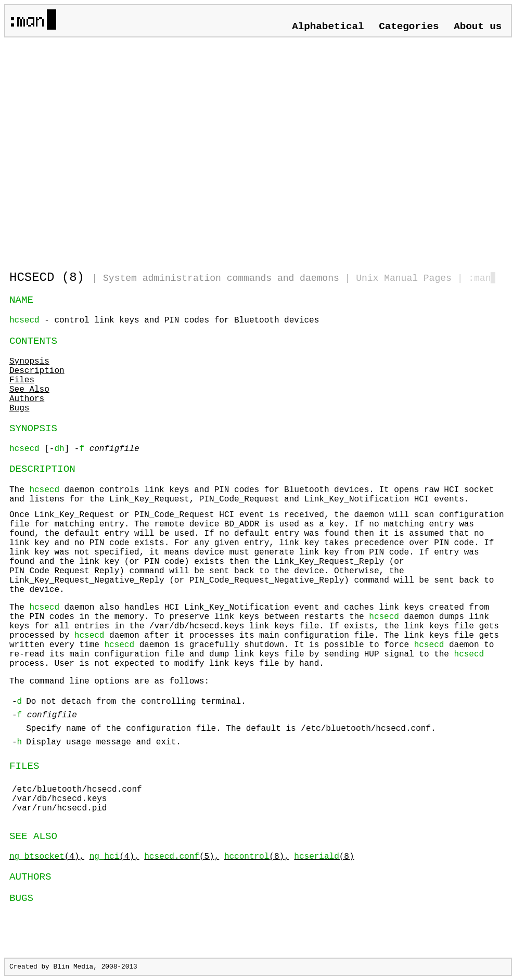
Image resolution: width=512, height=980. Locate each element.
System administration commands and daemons (221, 278)
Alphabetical (328, 27)
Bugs (19, 408)
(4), (47, 857)
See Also (29, 390)
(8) (324, 857)
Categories (409, 27)
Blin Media (73, 967)
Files (22, 380)
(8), (257, 857)
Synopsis (29, 362)
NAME (21, 300)
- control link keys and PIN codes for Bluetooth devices (164, 320)
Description (37, 371)
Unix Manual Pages (404, 278)
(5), (182, 857)
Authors (27, 399)
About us (478, 27)
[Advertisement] (98, 150)
